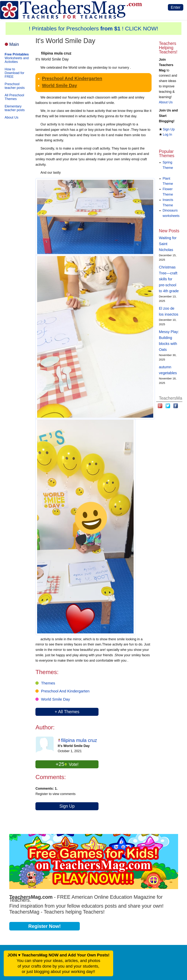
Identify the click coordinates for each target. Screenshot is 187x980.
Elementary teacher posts (15, 108)
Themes (48, 683)
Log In (168, 135)
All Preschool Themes (14, 97)
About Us (12, 117)
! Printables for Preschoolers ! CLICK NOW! (94, 28)
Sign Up (67, 806)
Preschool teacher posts (15, 86)
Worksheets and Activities (17, 58)
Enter (176, 7)
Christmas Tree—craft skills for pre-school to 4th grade (169, 279)
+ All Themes (67, 712)
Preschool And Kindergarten (72, 78)
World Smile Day (59, 85)
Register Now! (45, 926)
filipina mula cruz (79, 740)
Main (14, 44)
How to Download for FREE (14, 73)
